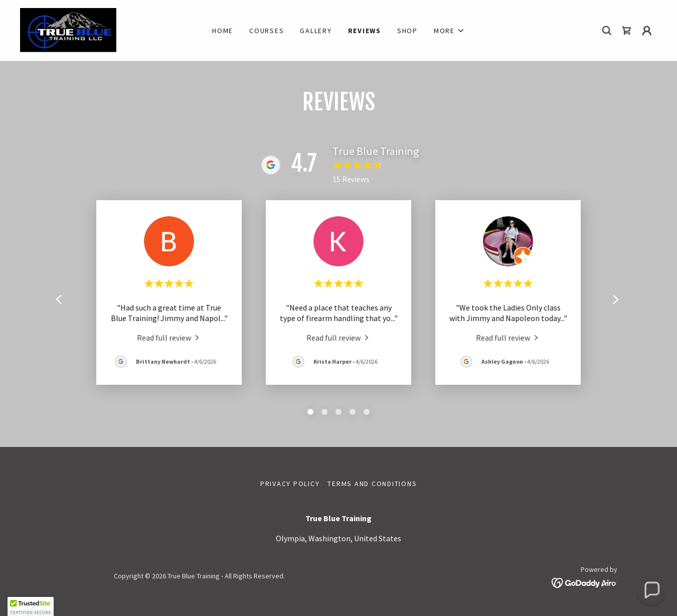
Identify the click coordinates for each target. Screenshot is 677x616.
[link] (68, 29)
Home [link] (223, 31)
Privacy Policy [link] (290, 484)
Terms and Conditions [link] (372, 484)
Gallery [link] (316, 31)
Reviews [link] (365, 31)
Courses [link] (267, 31)
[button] (449, 31)
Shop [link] (407, 31)
